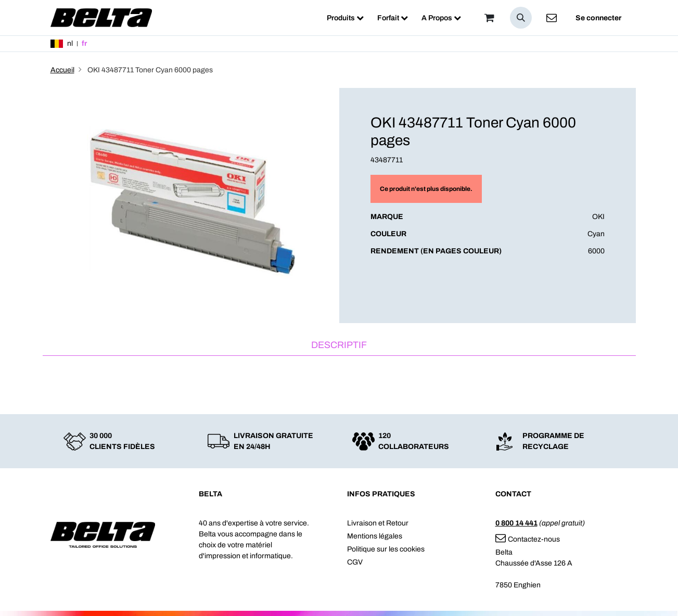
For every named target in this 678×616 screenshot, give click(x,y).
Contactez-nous (528, 539)
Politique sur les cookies (386, 549)
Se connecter (598, 18)
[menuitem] (345, 18)
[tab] (339, 346)
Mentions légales (375, 536)
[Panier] (490, 18)
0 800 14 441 (516, 523)
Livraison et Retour (378, 523)
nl (70, 43)
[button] (521, 18)
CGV (355, 562)
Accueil (62, 70)
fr (84, 43)
